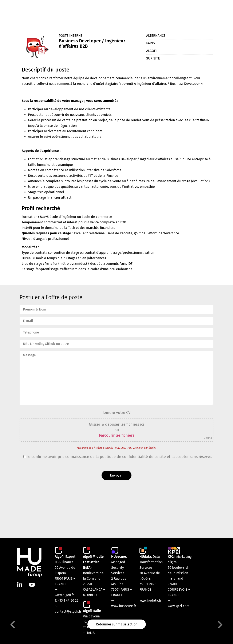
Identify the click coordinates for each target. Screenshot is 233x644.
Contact (202, 12)
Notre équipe (104, 12)
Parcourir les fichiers (117, 435)
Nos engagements (155, 12)
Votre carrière (182, 12)
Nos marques (128, 12)
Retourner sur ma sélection (117, 625)
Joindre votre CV (116, 413)
